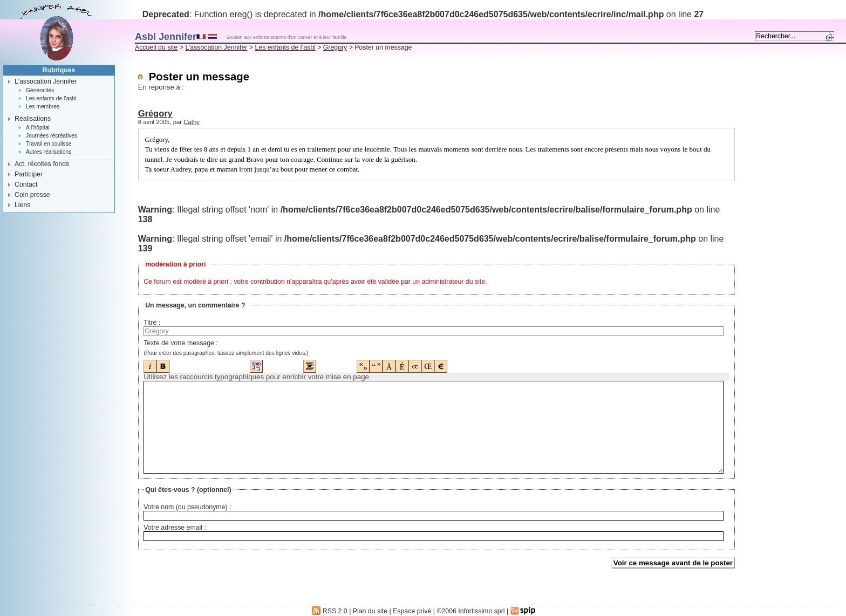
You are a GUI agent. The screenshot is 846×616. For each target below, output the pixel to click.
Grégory (335, 47)
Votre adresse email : (175, 528)
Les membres (43, 107)
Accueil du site (156, 47)
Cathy (192, 122)
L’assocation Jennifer (216, 47)
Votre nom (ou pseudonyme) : (187, 507)
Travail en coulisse (49, 144)
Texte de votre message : (181, 343)
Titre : (152, 323)
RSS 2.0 (329, 611)
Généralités (40, 90)
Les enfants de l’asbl (285, 47)
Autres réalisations (49, 152)
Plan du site (370, 611)
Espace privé (412, 611)
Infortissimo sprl (481, 611)
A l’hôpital (38, 128)
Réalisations (33, 119)
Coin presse (32, 195)
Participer (29, 174)
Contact (26, 184)
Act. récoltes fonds (42, 164)
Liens (22, 205)
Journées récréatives (52, 136)
